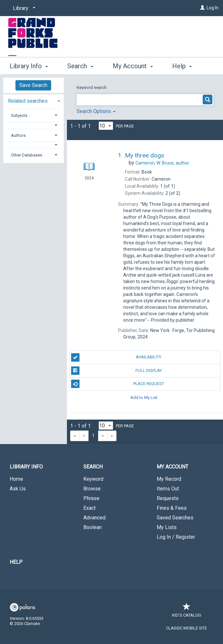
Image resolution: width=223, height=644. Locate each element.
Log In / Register (176, 537)
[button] (33, 125)
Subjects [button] (19, 115)
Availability (116, 357)
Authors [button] (18, 135)
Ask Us (18, 489)
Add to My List (144, 397)
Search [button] (80, 65)
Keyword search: (93, 87)
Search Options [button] (96, 111)
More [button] (185, 66)
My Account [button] (133, 65)
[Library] (23, 8)
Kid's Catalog (187, 612)
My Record (169, 479)
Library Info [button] (29, 65)
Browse (92, 489)
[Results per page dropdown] (106, 126)
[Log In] (202, 8)
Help (16, 562)
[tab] (33, 100)
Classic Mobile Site (186, 628)
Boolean (93, 527)
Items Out (168, 489)
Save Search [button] (33, 85)
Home (16, 479)
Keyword (93, 479)
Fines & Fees (172, 508)
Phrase (91, 498)
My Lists (167, 527)
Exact (89, 508)
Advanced (94, 518)
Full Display (116, 371)
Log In (213, 8)
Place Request (118, 384)
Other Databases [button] (27, 155)
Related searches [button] (28, 101)
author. (163, 163)
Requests (168, 498)
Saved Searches (175, 518)
